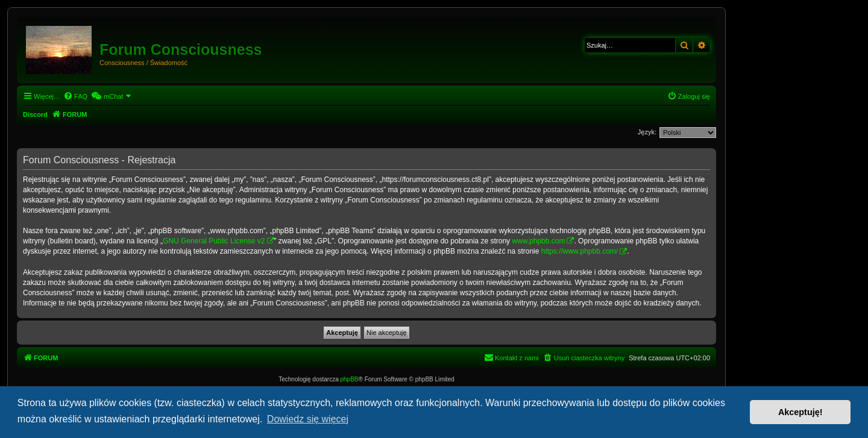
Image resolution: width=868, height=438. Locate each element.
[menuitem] (75, 96)
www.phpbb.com (538, 241)
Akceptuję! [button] (800, 412)
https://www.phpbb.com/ (580, 251)
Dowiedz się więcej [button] (308, 419)
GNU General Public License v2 (214, 241)
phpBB (350, 379)
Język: (647, 132)
